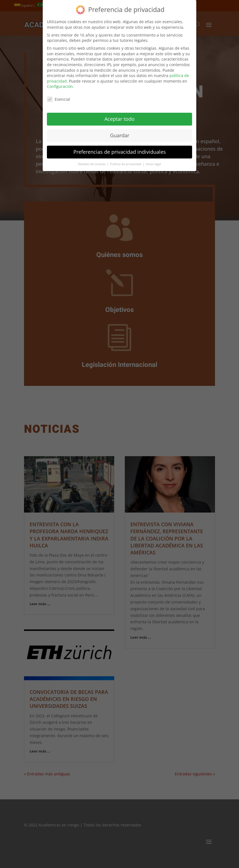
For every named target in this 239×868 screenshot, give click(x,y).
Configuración (60, 83)
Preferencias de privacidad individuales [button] (120, 148)
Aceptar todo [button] (120, 116)
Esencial (58, 96)
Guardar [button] (120, 132)
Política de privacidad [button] (126, 161)
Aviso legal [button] (153, 161)
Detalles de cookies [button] (92, 161)
